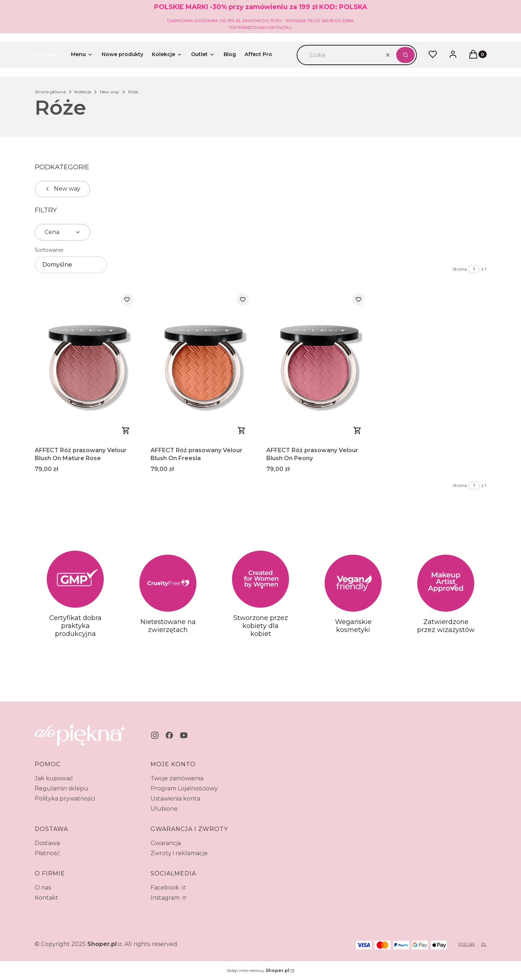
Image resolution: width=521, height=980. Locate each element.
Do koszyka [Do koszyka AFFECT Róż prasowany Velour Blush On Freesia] (242, 430)
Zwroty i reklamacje (179, 853)
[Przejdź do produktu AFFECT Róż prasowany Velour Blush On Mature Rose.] (87, 366)
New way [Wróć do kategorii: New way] (62, 189)
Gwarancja (166, 843)
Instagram (166, 898)
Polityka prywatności (65, 799)
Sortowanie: (50, 250)
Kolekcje (83, 92)
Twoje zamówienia (177, 778)
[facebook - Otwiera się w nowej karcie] (169, 735)
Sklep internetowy (258, 970)
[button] (405, 55)
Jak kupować (54, 778)
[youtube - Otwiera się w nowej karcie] (184, 735)
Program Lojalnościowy (184, 788)
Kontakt (46, 898)
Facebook (166, 888)
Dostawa (47, 843)
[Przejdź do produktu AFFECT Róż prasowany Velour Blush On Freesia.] (203, 366)
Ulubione (164, 809)
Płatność (47, 853)
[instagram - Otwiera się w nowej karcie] (155, 735)
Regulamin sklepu (62, 788)
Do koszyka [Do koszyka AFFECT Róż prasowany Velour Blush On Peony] (357, 430)
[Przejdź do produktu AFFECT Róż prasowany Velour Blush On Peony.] (318, 366)
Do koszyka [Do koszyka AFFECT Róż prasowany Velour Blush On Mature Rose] (126, 430)
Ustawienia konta (175, 799)
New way (110, 92)
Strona (460, 269)
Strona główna (50, 92)
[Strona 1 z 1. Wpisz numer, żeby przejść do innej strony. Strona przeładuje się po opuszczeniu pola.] (474, 269)
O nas (43, 888)
